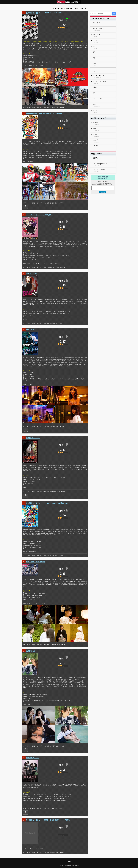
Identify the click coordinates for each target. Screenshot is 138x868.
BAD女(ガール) (31, 273)
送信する (103, 192)
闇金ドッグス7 (31, 330)
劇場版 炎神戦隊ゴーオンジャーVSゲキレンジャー (44, 114)
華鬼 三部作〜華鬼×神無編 (35, 562)
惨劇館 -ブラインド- (33, 438)
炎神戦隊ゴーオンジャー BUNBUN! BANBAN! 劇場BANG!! (47, 503)
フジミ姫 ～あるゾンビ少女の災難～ (40, 215)
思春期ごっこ (31, 651)
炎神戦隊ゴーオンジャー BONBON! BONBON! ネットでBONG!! (49, 820)
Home (69, 862)
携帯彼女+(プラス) (33, 758)
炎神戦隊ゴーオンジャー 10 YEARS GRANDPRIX (44, 13)
